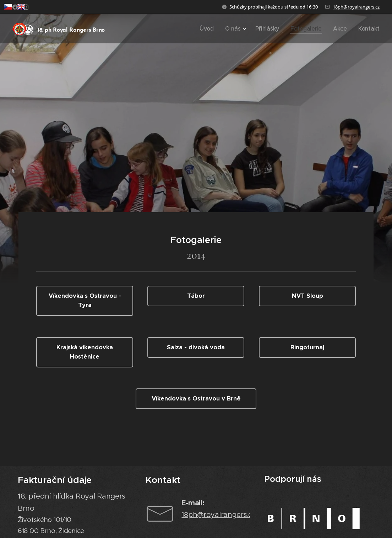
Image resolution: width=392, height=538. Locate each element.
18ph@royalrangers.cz (356, 7)
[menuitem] (224, 29)
